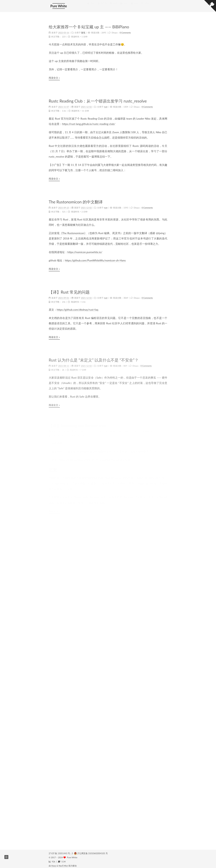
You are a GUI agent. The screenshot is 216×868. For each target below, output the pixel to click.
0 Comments (125, 32)
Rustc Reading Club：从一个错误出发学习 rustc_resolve (98, 101)
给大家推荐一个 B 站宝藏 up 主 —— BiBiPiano (89, 27)
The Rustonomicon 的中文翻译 (76, 201)
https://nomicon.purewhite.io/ (85, 251)
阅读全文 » (54, 78)
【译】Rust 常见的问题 (69, 290)
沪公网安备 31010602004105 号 (93, 852)
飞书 (70, 170)
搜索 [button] (145, 5)
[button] (6, 857)
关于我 (102, 5)
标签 (113, 5)
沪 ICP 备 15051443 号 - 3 (61, 852)
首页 (91, 5)
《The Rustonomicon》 (73, 232)
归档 (134, 5)
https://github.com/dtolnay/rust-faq (77, 307)
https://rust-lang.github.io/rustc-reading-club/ (89, 124)
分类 (124, 5)
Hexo (54, 864)
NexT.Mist (63, 864)
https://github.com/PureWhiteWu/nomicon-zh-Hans (95, 259)
